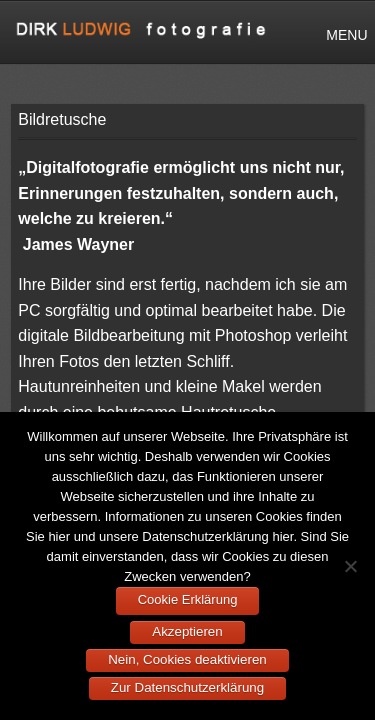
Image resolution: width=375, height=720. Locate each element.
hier (59, 536)
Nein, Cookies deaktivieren (187, 659)
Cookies (279, 516)
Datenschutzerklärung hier (217, 536)
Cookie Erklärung (188, 599)
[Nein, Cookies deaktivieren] (350, 566)
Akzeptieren (187, 631)
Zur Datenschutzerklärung (187, 687)
